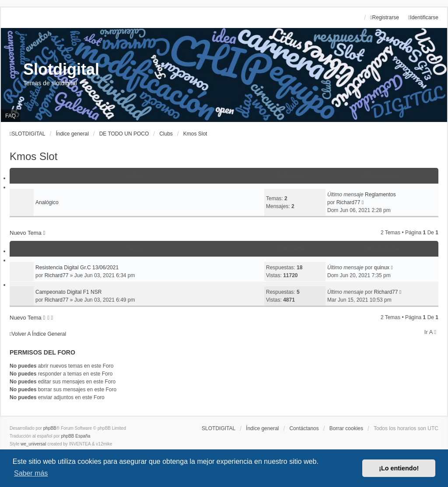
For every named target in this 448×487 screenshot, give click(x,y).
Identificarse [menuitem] (423, 17)
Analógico (47, 202)
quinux (382, 268)
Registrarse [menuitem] (385, 17)
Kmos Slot (33, 156)
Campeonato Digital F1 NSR (68, 292)
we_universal (33, 444)
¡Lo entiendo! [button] (399, 468)
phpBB (50, 428)
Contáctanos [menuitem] (304, 428)
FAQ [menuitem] (10, 116)
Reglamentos (380, 195)
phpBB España (75, 436)
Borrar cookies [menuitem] (346, 428)
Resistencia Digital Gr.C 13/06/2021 (77, 268)
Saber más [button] (31, 473)
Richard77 (348, 202)
